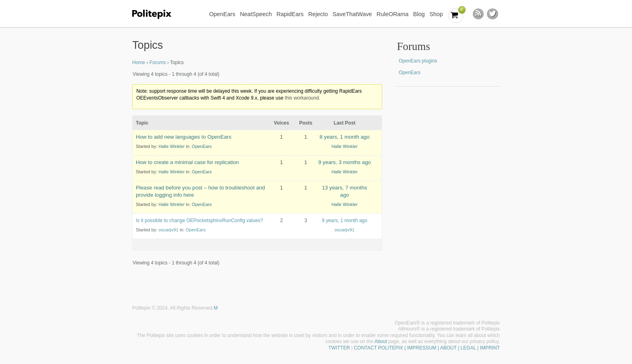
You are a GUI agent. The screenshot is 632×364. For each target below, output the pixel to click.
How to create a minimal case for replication (187, 162)
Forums (158, 62)
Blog (419, 14)
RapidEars (290, 14)
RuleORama (392, 14)
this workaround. (302, 98)
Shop (436, 14)
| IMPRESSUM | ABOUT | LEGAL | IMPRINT (451, 348)
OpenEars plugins (418, 61)
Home (139, 62)
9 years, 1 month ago (344, 220)
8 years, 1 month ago (345, 137)
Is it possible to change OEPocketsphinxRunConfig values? (200, 220)
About (381, 341)
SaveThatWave (352, 14)
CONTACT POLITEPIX (378, 348)
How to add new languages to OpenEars (184, 137)
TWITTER (339, 348)
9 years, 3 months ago (345, 162)
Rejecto (318, 14)
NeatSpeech (256, 14)
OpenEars (222, 14)
